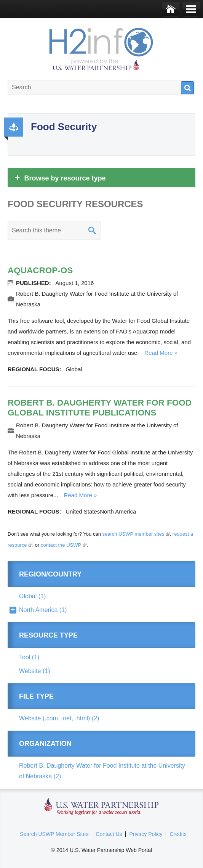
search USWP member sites (136, 534)
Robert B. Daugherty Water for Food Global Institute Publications (100, 408)
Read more (158, 353)
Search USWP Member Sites (54, 834)
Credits (178, 834)
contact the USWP (64, 545)
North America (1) (43, 610)
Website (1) (35, 671)
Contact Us (109, 834)
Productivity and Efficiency (14, 127)
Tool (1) (29, 657)
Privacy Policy (146, 834)
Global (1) (32, 596)
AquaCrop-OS (40, 270)
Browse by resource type (59, 178)
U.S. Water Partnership (101, 807)
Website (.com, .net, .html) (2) (59, 718)
